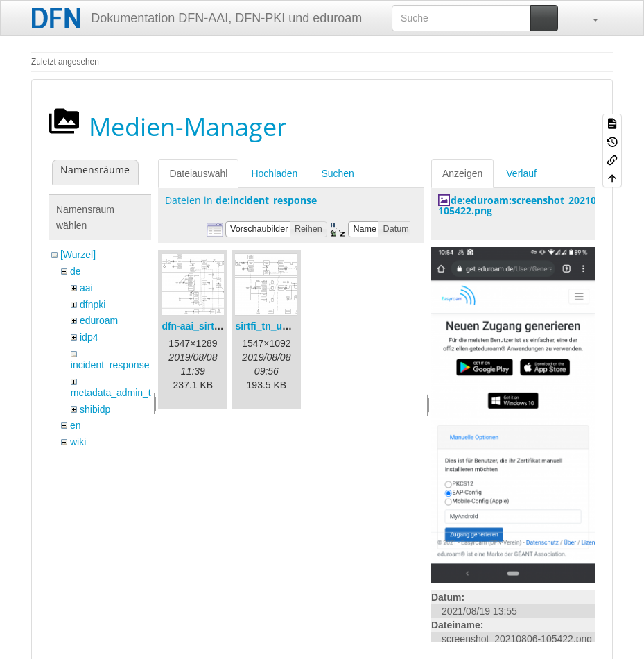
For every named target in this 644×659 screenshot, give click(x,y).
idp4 (89, 337)
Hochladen (274, 173)
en (76, 425)
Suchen (337, 173)
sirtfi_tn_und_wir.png (284, 326)
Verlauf (521, 173)
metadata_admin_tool (118, 393)
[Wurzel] (78, 255)
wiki (78, 442)
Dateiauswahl (198, 173)
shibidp (95, 409)
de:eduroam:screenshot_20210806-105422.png (527, 205)
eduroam (99, 320)
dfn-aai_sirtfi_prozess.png (222, 326)
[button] (589, 18)
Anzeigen (462, 173)
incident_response (110, 365)
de (76, 271)
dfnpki (93, 305)
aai (86, 288)
